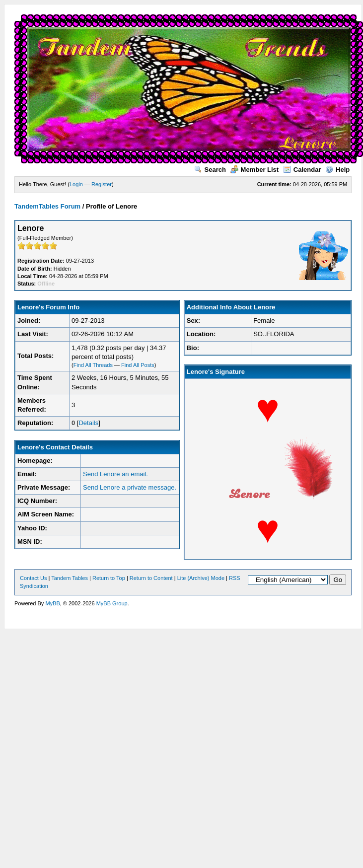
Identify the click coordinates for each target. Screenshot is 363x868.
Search (210, 170)
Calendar (302, 170)
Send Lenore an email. (115, 474)
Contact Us (33, 578)
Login (76, 184)
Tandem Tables (70, 578)
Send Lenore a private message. (130, 487)
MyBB (52, 603)
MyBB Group (112, 603)
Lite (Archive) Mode (201, 578)
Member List (255, 170)
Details (88, 423)
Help (337, 170)
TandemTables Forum (47, 206)
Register (102, 184)
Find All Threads (93, 365)
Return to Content (151, 578)
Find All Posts (138, 365)
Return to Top (109, 578)
